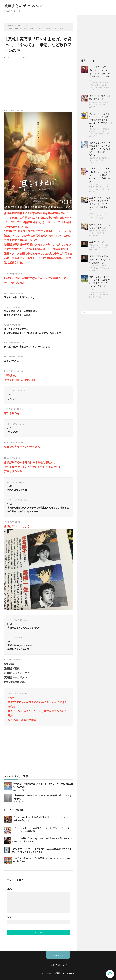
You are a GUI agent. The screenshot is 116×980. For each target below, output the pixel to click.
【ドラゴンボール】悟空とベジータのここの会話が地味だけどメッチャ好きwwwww (99, 295)
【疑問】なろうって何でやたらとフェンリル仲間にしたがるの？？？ (99, 160)
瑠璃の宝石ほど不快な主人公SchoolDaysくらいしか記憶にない (100, 260)
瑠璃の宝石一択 (96, 242)
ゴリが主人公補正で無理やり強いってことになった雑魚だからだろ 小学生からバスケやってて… (100, 73)
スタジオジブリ (23, 58)
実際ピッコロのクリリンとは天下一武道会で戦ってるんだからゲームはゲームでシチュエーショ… (100, 283)
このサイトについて (58, 965)
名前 (9, 917)
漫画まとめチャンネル (23, 6)
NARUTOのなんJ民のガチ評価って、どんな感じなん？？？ (99, 105)
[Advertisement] (39, 79)
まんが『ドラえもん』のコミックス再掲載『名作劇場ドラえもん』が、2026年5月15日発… (100, 120)
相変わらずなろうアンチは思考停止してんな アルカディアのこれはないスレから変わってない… (100, 149)
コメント (11, 889)
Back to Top (58, 955)
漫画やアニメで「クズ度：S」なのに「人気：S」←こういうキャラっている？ (100, 216)
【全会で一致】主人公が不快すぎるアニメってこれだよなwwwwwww (99, 248)
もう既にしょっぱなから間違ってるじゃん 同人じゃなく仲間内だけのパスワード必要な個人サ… (100, 175)
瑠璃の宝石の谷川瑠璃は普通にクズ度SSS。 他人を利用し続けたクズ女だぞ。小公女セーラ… (100, 204)
